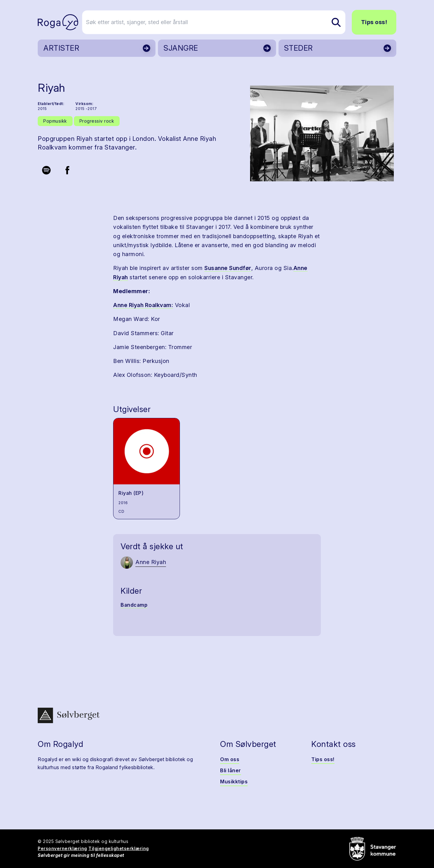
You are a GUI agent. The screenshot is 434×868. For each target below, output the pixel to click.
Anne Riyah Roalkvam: (143, 305)
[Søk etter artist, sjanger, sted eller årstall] (220, 22)
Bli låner (231, 770)
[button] (322, 133)
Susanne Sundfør (228, 268)
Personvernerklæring (62, 848)
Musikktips (234, 782)
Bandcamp (134, 605)
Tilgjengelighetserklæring (119, 848)
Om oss (230, 759)
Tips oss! (374, 22)
